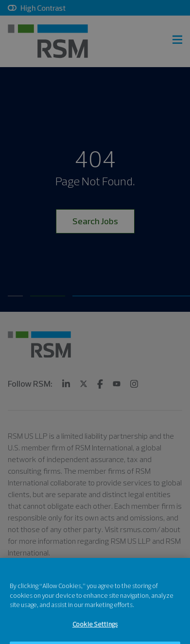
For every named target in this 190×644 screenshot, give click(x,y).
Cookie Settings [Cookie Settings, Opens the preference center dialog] (95, 630)
